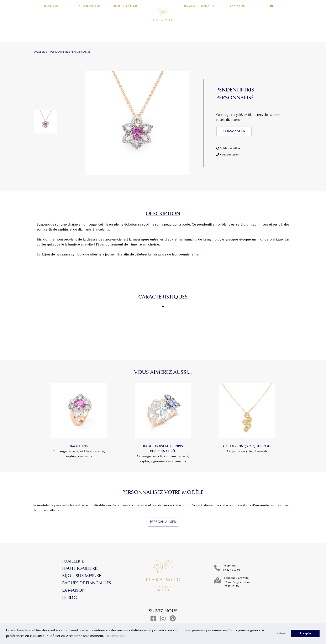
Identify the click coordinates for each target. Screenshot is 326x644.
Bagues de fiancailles (200, 6)
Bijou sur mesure (126, 6)
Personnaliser (163, 522)
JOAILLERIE (40, 52)
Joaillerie (51, 6)
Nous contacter (227, 155)
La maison (238, 6)
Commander (234, 131)
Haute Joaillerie (88, 6)
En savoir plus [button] (116, 636)
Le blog (70, 598)
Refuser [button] (282, 634)
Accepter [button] (306, 634)
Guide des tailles (228, 148)
